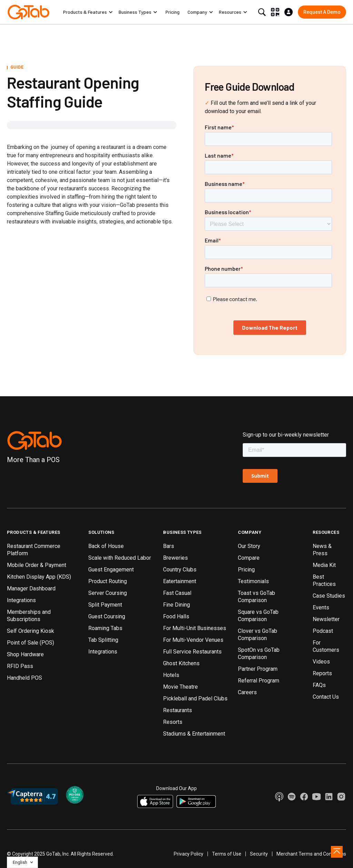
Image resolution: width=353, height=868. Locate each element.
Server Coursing (108, 593)
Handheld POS (24, 678)
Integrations (21, 600)
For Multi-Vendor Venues (193, 640)
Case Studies (329, 596)
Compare (249, 558)
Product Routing (108, 581)
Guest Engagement (111, 570)
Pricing (173, 12)
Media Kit (324, 565)
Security (259, 854)
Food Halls (176, 616)
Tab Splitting (103, 640)
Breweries (175, 558)
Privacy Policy (189, 854)
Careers (247, 692)
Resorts (173, 722)
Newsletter (326, 619)
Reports (322, 673)
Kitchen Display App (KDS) (39, 577)
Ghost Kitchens (181, 663)
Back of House (106, 546)
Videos (321, 662)
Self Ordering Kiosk (31, 631)
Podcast (323, 631)
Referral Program (259, 681)
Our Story (249, 546)
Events (321, 607)
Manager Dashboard (31, 588)
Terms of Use (227, 854)
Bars (169, 546)
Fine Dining (176, 605)
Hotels (171, 675)
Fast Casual (177, 593)
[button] (88, 12)
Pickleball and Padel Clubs (195, 699)
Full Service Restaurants (192, 652)
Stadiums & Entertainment (194, 734)
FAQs (319, 685)
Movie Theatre (180, 687)
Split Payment (105, 605)
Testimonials (253, 581)
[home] (28, 12)
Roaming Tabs (105, 628)
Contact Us (326, 697)
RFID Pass (20, 666)
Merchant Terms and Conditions (311, 854)
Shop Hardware (25, 654)
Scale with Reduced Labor (120, 558)
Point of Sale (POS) (31, 643)
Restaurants (178, 710)
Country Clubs (180, 570)
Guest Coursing (107, 616)
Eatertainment (180, 581)
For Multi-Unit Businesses (195, 628)
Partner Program (258, 669)
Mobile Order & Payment (37, 565)
